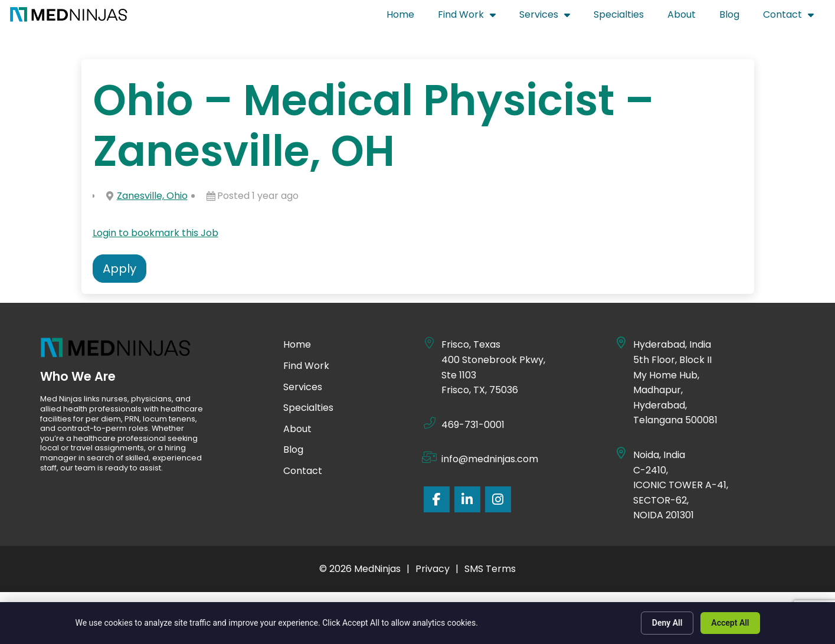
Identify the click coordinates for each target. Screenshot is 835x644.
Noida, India (660, 455)
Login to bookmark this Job (155, 233)
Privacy (433, 569)
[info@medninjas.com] (430, 457)
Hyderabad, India (672, 344)
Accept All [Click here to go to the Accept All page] (730, 623)
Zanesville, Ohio (152, 196)
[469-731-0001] (430, 423)
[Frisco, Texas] (430, 343)
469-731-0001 (473, 425)
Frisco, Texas (471, 344)
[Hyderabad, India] (621, 343)
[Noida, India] (621, 453)
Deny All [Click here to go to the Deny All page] (667, 623)
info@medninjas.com (490, 459)
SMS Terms (490, 569)
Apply (119, 269)
